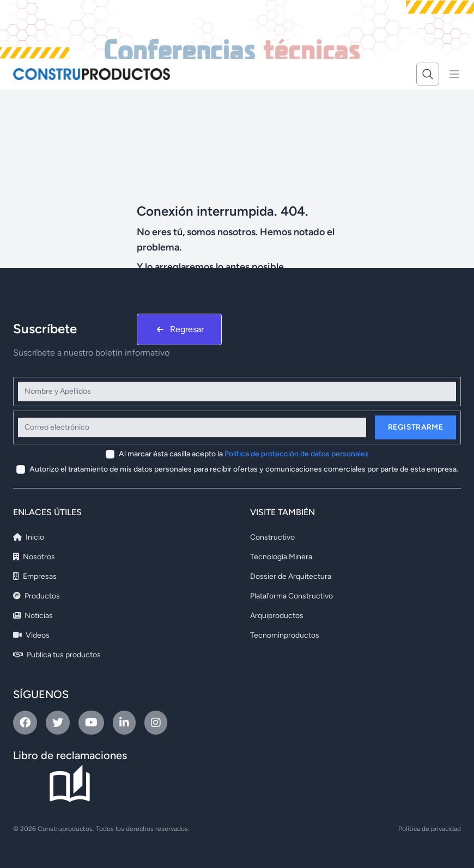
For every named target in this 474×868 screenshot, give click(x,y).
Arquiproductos (277, 616)
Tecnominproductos (285, 635)
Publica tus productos (57, 655)
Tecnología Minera (281, 557)
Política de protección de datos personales (297, 454)
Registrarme (415, 427)
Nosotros (34, 557)
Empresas (35, 576)
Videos (31, 635)
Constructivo (272, 537)
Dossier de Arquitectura (291, 576)
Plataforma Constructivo (291, 596)
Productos (37, 596)
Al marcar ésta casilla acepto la (244, 454)
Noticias (33, 616)
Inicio (29, 537)
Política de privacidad (430, 829)
